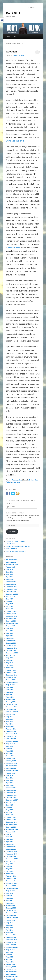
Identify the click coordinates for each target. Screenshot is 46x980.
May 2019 (9, 751)
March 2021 (10, 697)
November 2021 (12, 677)
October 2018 (11, 768)
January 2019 (11, 761)
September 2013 (12, 918)
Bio (15, 36)
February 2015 (11, 876)
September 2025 (12, 565)
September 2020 (12, 712)
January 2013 (11, 937)
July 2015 (10, 864)
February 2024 (11, 611)
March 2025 (10, 579)
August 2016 (11, 832)
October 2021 (11, 680)
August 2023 (11, 626)
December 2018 (12, 763)
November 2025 (12, 560)
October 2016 (11, 827)
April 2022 (10, 665)
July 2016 (10, 834)
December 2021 (12, 675)
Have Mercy (10, 544)
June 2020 (10, 719)
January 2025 (11, 584)
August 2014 (11, 891)
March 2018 (10, 785)
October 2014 (11, 886)
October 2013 (11, 915)
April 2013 (10, 930)
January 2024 (11, 614)
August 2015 (11, 861)
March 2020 (10, 727)
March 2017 (10, 815)
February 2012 (11, 964)
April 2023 (10, 636)
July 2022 (10, 658)
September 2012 (12, 947)
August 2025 (11, 567)
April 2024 (10, 606)
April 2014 (10, 901)
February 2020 (11, 729)
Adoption (11, 52)
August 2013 (11, 920)
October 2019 (11, 739)
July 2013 (10, 923)
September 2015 (12, 859)
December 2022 (12, 645)
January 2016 (11, 849)
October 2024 (11, 592)
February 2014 (11, 906)
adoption (31, 480)
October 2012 (11, 945)
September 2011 (12, 977)
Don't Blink (13, 13)
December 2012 (12, 940)
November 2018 (12, 766)
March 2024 (10, 609)
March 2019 (10, 756)
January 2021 (11, 702)
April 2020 (10, 724)
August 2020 (11, 714)
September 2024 (12, 594)
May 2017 (9, 810)
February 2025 (11, 582)
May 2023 (9, 633)
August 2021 (11, 685)
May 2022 (9, 663)
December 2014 (12, 881)
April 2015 (10, 871)
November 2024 (12, 589)
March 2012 (10, 962)
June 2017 (10, 807)
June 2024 (10, 601)
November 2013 (12, 913)
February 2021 (11, 699)
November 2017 (12, 795)
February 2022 (11, 670)
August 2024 (11, 597)
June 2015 (10, 866)
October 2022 (11, 650)
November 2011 (12, 972)
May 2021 (9, 692)
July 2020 (10, 717)
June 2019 (10, 749)
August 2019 (11, 744)
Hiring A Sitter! (11, 549)
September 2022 (12, 653)
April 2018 (10, 783)
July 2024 (10, 599)
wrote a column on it (15, 141)
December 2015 (12, 852)
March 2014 (10, 903)
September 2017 (12, 800)
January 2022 (11, 673)
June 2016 (10, 837)
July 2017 (10, 805)
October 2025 (11, 562)
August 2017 (11, 802)
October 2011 (11, 974)
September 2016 (12, 829)
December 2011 (12, 969)
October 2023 (11, 621)
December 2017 (12, 793)
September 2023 (12, 623)
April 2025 (10, 577)
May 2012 (9, 957)
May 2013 (9, 928)
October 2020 (11, 709)
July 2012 (10, 952)
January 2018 (11, 790)
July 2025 (10, 570)
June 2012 (10, 955)
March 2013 (10, 932)
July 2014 (10, 893)
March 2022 (10, 668)
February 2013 (11, 935)
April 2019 (10, 753)
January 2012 (11, 967)
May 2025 (9, 574)
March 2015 (10, 874)
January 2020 (11, 731)
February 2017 (11, 817)
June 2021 (10, 690)
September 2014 (12, 888)
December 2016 (12, 822)
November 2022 (12, 648)
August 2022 (11, 655)
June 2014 (10, 896)
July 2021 (10, 687)
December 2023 (12, 616)
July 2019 (10, 746)
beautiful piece (14, 248)
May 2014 (9, 898)
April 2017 (10, 812)
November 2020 (12, 707)
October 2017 (11, 798)
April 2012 (10, 959)
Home (9, 36)
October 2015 (11, 856)
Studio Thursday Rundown (16, 541)
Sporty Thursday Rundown (16, 551)
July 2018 (10, 776)
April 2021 (10, 695)
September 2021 (12, 682)
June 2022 (10, 660)
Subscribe (12, 532)
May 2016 (9, 839)
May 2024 (9, 604)
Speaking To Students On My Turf (18, 546)
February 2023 (11, 641)
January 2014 (11, 908)
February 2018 (11, 788)
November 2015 (12, 854)
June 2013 (10, 925)
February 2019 (11, 758)
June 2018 (10, 778)
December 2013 (12, 910)
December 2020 (12, 704)
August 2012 (11, 950)
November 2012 (12, 942)
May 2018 (9, 780)
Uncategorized (17, 480)
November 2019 (12, 736)
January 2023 (11, 643)
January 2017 (11, 820)
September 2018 (12, 771)
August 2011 (11, 979)
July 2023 (10, 628)
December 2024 (12, 587)
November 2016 (12, 825)
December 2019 (12, 734)
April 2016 (10, 842)
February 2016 (11, 847)
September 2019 (12, 741)
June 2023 (10, 631)
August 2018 (11, 773)
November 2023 (12, 619)
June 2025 (10, 572)
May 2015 (9, 869)
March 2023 (10, 638)
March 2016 (10, 844)
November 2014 (12, 883)
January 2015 (11, 878)
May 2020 (9, 722)
